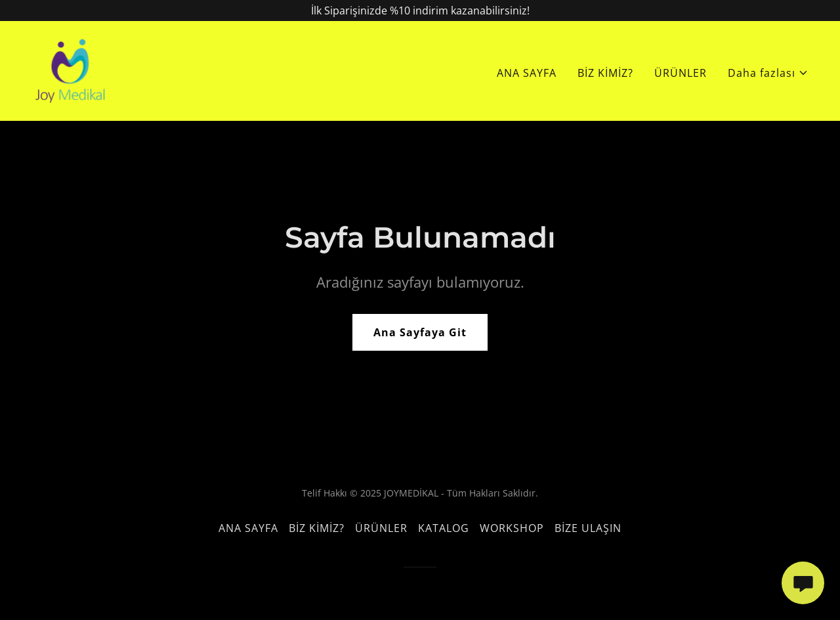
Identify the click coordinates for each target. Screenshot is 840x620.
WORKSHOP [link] (512, 528)
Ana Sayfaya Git (420, 332)
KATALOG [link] (444, 528)
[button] (768, 73)
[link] (69, 70)
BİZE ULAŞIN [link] (588, 528)
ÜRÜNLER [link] (681, 73)
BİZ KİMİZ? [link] (605, 73)
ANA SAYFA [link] (527, 73)
